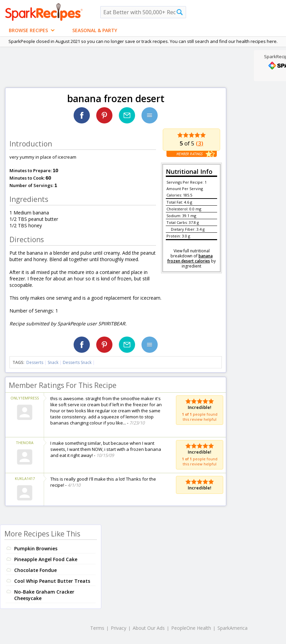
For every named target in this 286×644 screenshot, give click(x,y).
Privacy (119, 628)
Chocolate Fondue (35, 570)
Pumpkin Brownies (36, 548)
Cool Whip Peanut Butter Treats (52, 581)
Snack (53, 362)
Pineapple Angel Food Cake (46, 559)
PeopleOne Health (191, 628)
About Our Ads (149, 628)
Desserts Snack (77, 362)
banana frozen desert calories (190, 258)
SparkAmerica (232, 628)
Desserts (35, 362)
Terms (97, 628)
